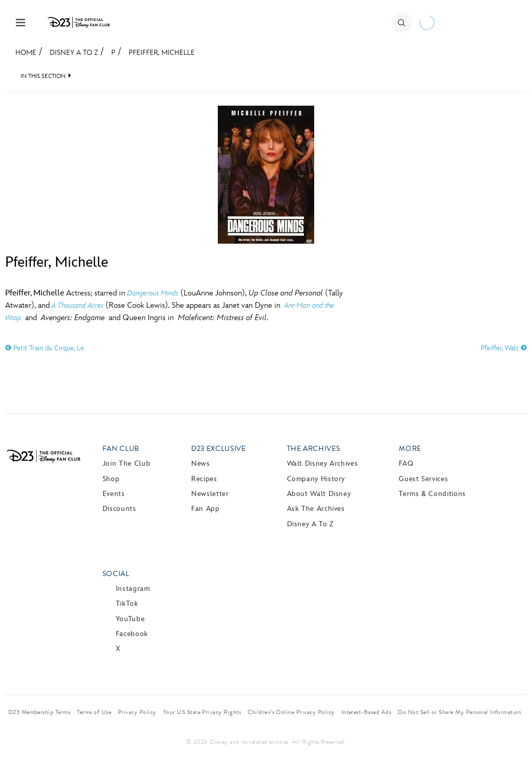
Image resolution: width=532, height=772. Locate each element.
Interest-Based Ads (366, 712)
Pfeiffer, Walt (504, 348)
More (410, 449)
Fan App (205, 509)
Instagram (133, 589)
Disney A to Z (74, 53)
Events (114, 494)
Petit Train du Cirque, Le (45, 348)
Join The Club (126, 463)
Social (116, 574)
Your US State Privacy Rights (202, 712)
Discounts (119, 509)
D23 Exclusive (218, 449)
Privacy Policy (137, 712)
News (201, 463)
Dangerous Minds (153, 293)
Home (26, 53)
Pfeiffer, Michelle (162, 53)
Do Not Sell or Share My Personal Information (459, 712)
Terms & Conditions (432, 494)
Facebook (132, 634)
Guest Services (423, 479)
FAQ (406, 463)
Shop (111, 479)
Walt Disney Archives (323, 463)
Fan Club (121, 449)
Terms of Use (94, 712)
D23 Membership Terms (39, 712)
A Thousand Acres (78, 305)
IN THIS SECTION (43, 76)
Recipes (204, 479)
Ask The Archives (316, 509)
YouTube (130, 619)
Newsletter (210, 494)
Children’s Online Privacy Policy (291, 712)
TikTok (127, 603)
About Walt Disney (319, 494)
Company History (316, 479)
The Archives (314, 449)
